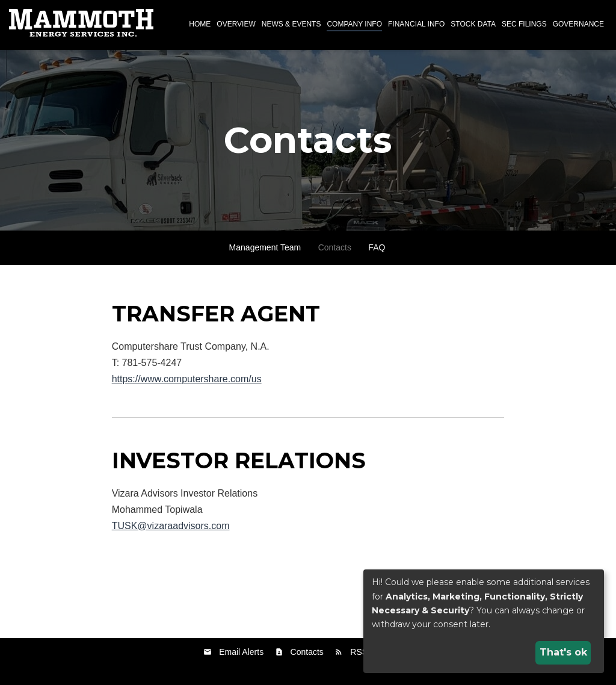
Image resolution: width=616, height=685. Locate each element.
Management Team (265, 247)
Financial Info (416, 24)
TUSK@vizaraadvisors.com (171, 526)
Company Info (354, 24)
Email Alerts (241, 652)
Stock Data (473, 24)
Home (200, 24)
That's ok (563, 652)
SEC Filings (524, 24)
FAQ (377, 247)
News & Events (291, 24)
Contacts (335, 247)
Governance (578, 24)
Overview (236, 24)
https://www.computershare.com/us (187, 379)
